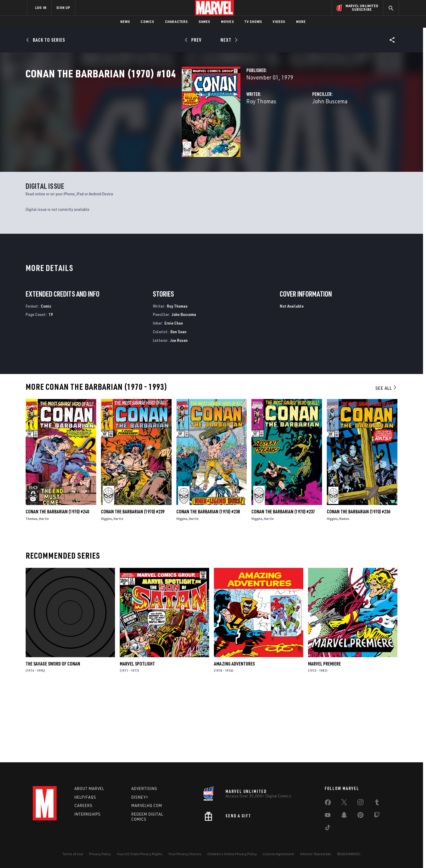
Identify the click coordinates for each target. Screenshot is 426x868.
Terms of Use (73, 854)
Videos (279, 22)
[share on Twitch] (377, 816)
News (125, 22)
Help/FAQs (85, 797)
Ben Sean (178, 402)
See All (386, 458)
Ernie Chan (174, 393)
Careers (84, 805)
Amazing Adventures (234, 734)
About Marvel (89, 788)
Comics (147, 22)
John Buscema (275, 127)
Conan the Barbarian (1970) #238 (208, 582)
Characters (177, 22)
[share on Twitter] (344, 803)
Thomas (32, 589)
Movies (227, 22)
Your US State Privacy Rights (140, 854)
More (301, 22)
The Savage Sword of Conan (53, 734)
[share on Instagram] (360, 803)
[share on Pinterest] (360, 816)
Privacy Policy (100, 854)
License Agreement (278, 854)
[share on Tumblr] (377, 803)
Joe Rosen (179, 410)
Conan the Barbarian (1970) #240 (57, 582)
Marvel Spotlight (137, 734)
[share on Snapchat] (344, 816)
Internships (88, 814)
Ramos (344, 589)
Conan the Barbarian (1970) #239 (133, 582)
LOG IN (41, 8)
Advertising (144, 788)
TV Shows (253, 22)
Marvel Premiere (324, 734)
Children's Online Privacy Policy (232, 854)
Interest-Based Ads (316, 854)
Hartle (44, 589)
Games (205, 22)
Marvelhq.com (147, 805)
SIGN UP (63, 8)
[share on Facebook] (328, 804)
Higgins (107, 589)
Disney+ (140, 797)
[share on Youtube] (328, 816)
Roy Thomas (152, 127)
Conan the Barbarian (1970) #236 (359, 582)
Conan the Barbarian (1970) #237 (283, 582)
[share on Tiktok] (328, 829)
